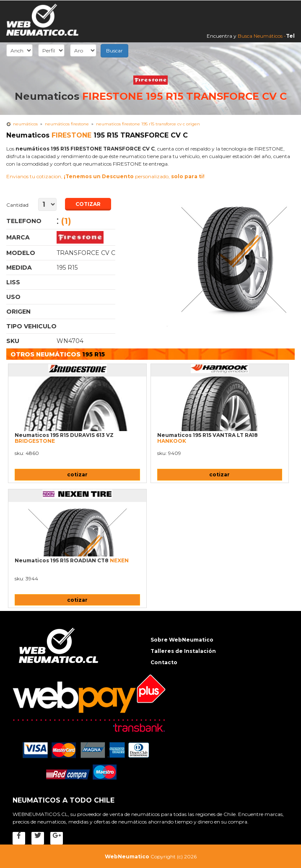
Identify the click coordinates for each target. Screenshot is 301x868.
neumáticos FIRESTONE (67, 124)
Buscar (114, 51)
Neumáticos (25, 124)
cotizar (77, 474)
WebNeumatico (127, 856)
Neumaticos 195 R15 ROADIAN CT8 (72, 560)
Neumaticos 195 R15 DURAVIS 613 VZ (64, 438)
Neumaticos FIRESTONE (86, 237)
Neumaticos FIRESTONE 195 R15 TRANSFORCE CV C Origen (148, 124)
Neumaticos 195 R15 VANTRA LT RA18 (208, 438)
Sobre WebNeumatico (182, 640)
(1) (66, 221)
